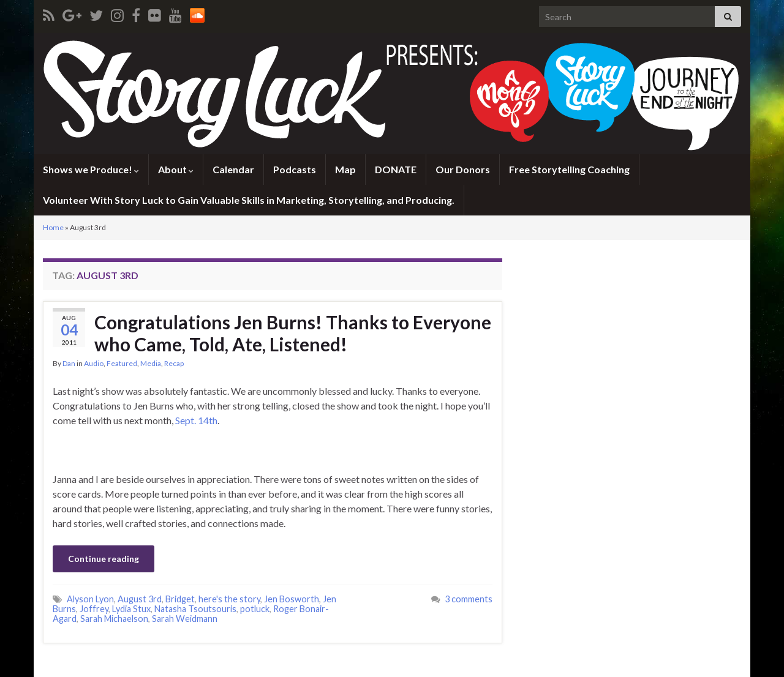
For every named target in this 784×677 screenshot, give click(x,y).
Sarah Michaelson (114, 619)
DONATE (396, 169)
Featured (122, 363)
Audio (94, 363)
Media (151, 363)
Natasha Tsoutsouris (195, 609)
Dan (69, 363)
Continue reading (104, 559)
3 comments (469, 599)
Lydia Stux (131, 609)
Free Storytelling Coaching (569, 169)
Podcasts (295, 169)
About (176, 169)
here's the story (229, 599)
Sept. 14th (196, 420)
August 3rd (140, 599)
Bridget (180, 599)
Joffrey (94, 609)
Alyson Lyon (90, 599)
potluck (255, 609)
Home (53, 227)
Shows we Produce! (91, 169)
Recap (174, 363)
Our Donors (463, 169)
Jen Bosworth (292, 599)
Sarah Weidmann (185, 619)
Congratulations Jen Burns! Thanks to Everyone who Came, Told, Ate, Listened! (293, 333)
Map (345, 169)
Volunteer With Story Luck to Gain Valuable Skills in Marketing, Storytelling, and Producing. (249, 200)
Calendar (233, 169)
